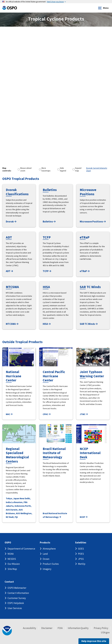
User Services (15, 608)
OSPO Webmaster (17, 588)
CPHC (47, 414)
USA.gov (105, 632)
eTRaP (85, 271)
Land (45, 554)
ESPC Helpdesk (16, 603)
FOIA (60, 628)
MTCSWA (12, 324)
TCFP (47, 271)
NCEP (84, 517)
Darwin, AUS (17, 510)
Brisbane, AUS (13, 513)
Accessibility (29, 628)
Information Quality (78, 628)
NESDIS (12, 559)
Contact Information (18, 593)
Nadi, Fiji (13, 517)
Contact (9, 582)
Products (45, 543)
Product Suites (51, 564)
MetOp (82, 564)
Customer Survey (17, 598)
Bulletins (49, 222)
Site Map (12, 569)
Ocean (46, 559)
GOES (81, 549)
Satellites (81, 543)
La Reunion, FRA (19, 502)
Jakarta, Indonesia (15, 506)
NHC (9, 414)
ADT (9, 271)
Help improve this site (94, 641)
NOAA (11, 554)
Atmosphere (49, 549)
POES (81, 554)
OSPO (8, 543)
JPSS (81, 559)
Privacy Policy (101, 628)
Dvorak (11, 222)
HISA (47, 324)
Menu (103, 8)
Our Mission (14, 564)
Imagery (47, 569)
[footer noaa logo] (7, 631)
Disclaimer (47, 628)
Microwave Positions (93, 222)
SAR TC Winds (89, 324)
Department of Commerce (21, 549)
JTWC (84, 414)
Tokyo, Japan (13, 498)
